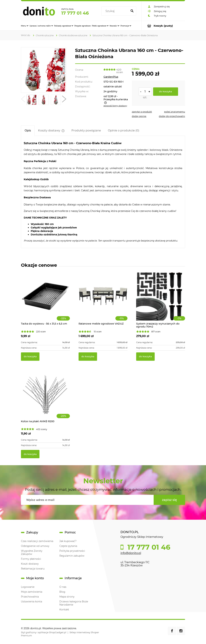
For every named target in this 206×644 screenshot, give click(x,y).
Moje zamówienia (32, 592)
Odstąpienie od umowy (35, 546)
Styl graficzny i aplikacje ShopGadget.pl (44, 632)
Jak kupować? (68, 541)
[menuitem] (25, 26)
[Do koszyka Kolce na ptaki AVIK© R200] (30, 454)
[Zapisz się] (169, 500)
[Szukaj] (132, 11)
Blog (62, 592)
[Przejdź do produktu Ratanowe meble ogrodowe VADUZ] (103, 300)
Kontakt (64, 610)
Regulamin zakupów (72, 556)
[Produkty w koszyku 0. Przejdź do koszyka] (163, 26)
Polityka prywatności (72, 551)
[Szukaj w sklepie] (115, 11)
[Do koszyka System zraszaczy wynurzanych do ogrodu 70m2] (145, 357)
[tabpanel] (103, 192)
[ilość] (145, 92)
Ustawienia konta (32, 602)
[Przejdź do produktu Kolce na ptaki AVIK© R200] (45, 398)
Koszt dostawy (30, 564)
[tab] (28, 130)
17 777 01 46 (75, 13)
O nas (63, 587)
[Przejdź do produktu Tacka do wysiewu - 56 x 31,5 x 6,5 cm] (45, 300)
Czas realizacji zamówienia (37, 541)
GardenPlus (111, 77)
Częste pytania (68, 546)
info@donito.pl (131, 553)
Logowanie (28, 587)
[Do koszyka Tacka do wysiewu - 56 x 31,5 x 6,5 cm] (30, 357)
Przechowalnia (30, 597)
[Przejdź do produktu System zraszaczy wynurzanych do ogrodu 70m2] (161, 300)
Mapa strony (67, 597)
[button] (23, 100)
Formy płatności (31, 559)
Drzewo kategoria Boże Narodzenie (74, 603)
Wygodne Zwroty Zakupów (32, 552)
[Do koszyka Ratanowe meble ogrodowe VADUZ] (88, 357)
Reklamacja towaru (33, 569)
